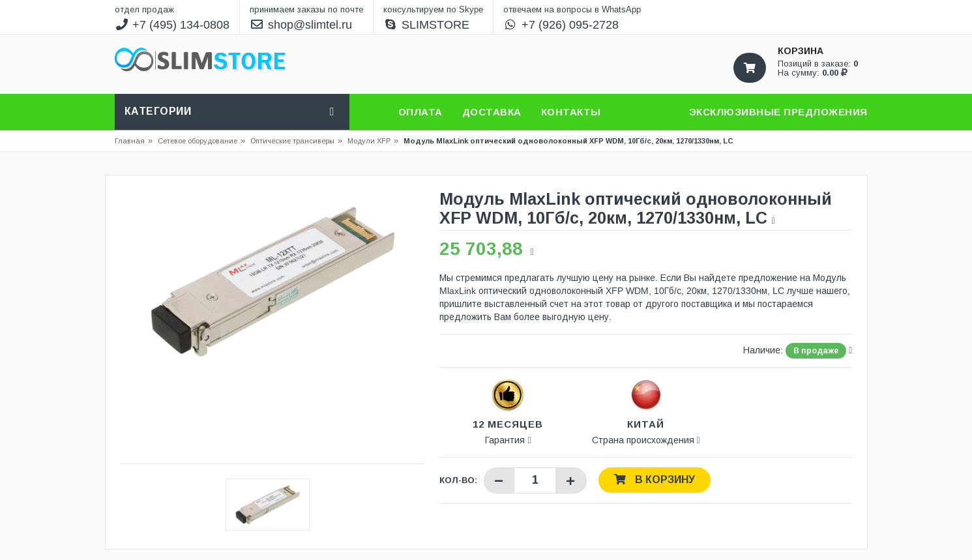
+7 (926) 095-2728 (561, 25)
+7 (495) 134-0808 (172, 25)
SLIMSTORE (426, 25)
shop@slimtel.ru (301, 25)
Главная (130, 141)
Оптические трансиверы (292, 141)
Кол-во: (458, 480)
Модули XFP (369, 141)
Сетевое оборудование (201, 141)
